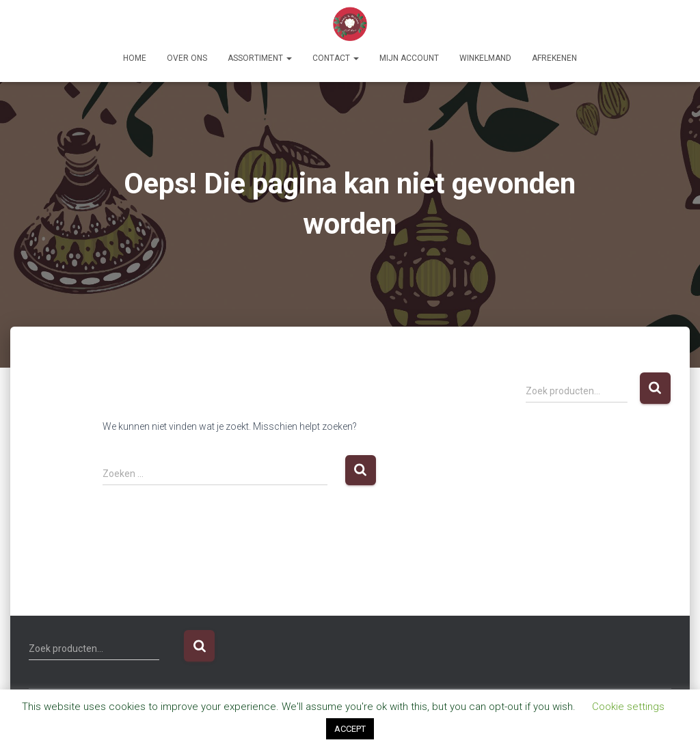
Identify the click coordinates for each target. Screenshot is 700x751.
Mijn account (409, 58)
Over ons (187, 58)
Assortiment (260, 58)
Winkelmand (485, 58)
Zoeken (655, 388)
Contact (336, 58)
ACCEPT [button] (350, 729)
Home (135, 58)
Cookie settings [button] (628, 707)
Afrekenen (554, 58)
